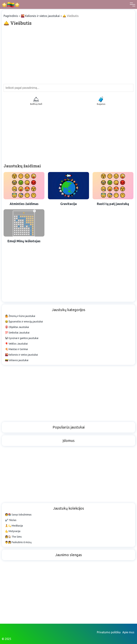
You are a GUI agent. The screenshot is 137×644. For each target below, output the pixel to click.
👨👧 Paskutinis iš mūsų (18, 542)
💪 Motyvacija (13, 531)
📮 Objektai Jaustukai (17, 327)
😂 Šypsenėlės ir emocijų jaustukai (24, 322)
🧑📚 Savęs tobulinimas (18, 515)
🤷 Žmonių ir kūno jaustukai (20, 316)
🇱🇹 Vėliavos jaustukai (17, 360)
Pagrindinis (11, 16)
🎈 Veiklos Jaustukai (16, 344)
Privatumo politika (109, 632)
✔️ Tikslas (11, 520)
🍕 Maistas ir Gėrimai (16, 349)
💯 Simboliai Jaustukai (17, 333)
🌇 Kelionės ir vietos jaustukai (40, 16)
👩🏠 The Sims (13, 537)
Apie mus (128, 632)
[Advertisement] (68, 55)
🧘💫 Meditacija (14, 526)
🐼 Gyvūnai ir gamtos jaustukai (22, 338)
